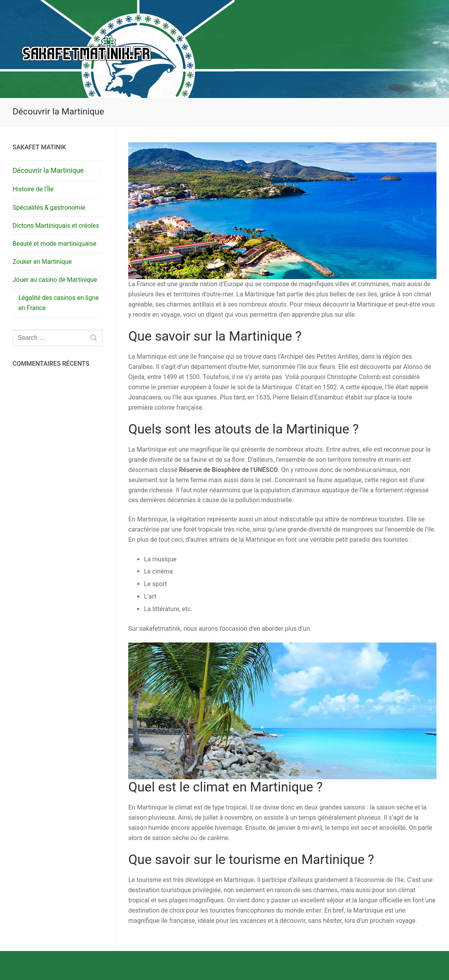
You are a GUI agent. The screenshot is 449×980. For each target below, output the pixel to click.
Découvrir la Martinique (48, 171)
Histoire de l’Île (33, 189)
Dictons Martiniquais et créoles (56, 226)
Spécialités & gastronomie (49, 208)
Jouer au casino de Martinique (55, 280)
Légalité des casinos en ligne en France (59, 303)
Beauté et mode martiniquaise (55, 244)
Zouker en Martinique (42, 262)
